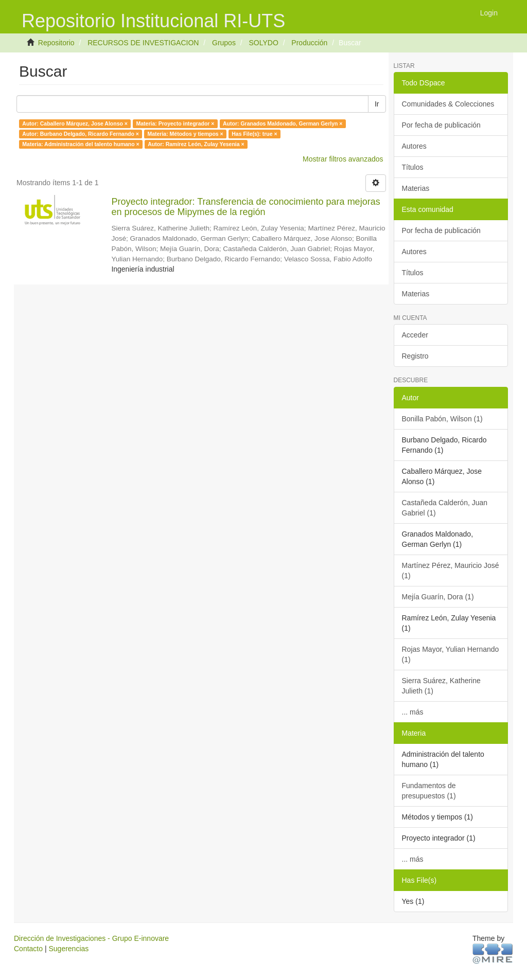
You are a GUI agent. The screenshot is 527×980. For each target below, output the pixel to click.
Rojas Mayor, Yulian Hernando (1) (451, 654)
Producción (309, 43)
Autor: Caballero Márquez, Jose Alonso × (75, 123)
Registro (415, 356)
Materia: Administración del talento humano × (81, 144)
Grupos (224, 43)
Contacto (28, 949)
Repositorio (56, 43)
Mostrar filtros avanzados (343, 159)
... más (413, 712)
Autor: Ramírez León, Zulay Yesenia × (196, 144)
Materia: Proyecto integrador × (175, 123)
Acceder (415, 335)
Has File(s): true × (254, 134)
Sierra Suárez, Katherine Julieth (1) (441, 686)
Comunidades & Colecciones (448, 104)
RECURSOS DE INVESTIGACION (143, 43)
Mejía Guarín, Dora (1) (438, 597)
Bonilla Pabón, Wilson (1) (442, 419)
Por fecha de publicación (441, 125)
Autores (414, 146)
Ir (377, 104)
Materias (416, 188)
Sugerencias (68, 949)
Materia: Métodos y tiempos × (185, 134)
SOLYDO (263, 43)
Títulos (413, 167)
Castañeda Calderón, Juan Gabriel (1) (445, 508)
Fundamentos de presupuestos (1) (429, 791)
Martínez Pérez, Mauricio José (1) (451, 571)
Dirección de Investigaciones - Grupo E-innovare (91, 938)
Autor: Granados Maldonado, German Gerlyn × (283, 123)
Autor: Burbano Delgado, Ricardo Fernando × (81, 134)
